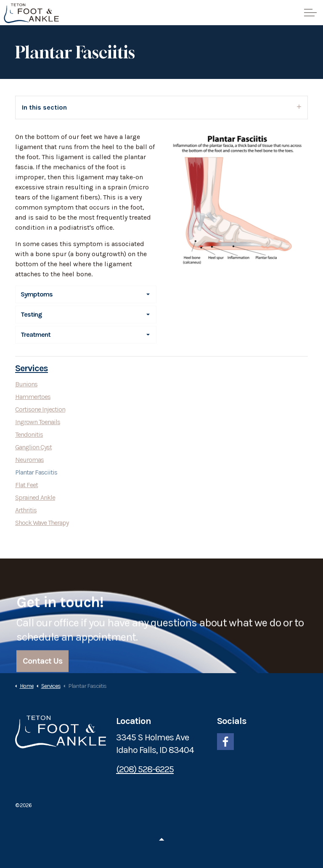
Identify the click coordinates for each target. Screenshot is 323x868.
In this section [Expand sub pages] (161, 107)
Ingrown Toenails (38, 422)
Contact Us (42, 669)
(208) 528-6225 (145, 769)
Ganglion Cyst (33, 447)
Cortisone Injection (40, 409)
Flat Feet (26, 485)
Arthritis (26, 510)
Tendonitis (29, 434)
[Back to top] (161, 840)
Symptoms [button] (37, 294)
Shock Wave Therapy (42, 523)
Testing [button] (31, 314)
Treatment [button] (36, 334)
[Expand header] (310, 13)
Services (32, 368)
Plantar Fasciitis (36, 472)
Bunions (26, 384)
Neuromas (29, 460)
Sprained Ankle (35, 497)
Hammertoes (33, 397)
